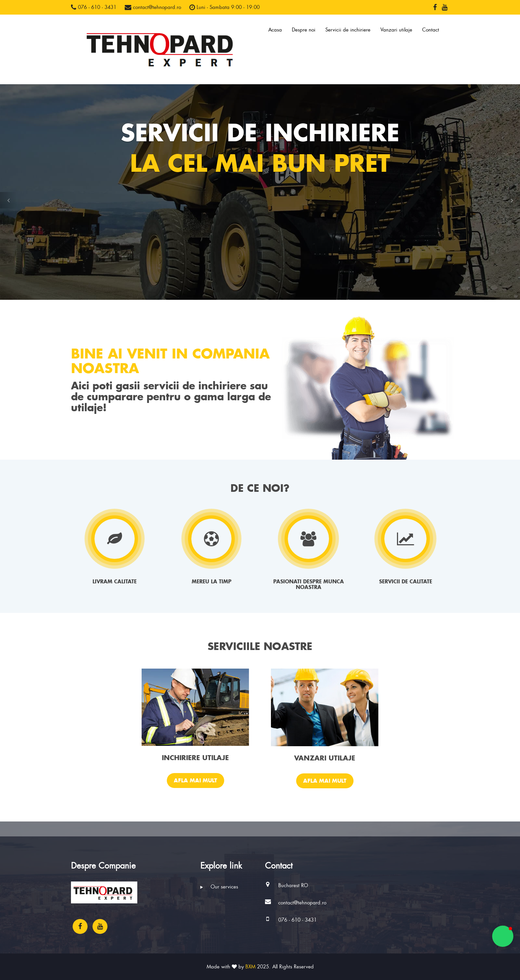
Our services (219, 887)
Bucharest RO (293, 885)
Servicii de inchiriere (348, 30)
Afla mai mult (195, 780)
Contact (431, 30)
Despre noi (304, 30)
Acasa (275, 30)
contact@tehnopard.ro (153, 7)
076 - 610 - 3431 (94, 7)
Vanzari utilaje (396, 30)
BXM (250, 967)
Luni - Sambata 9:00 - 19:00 (225, 7)
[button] (8, 200)
